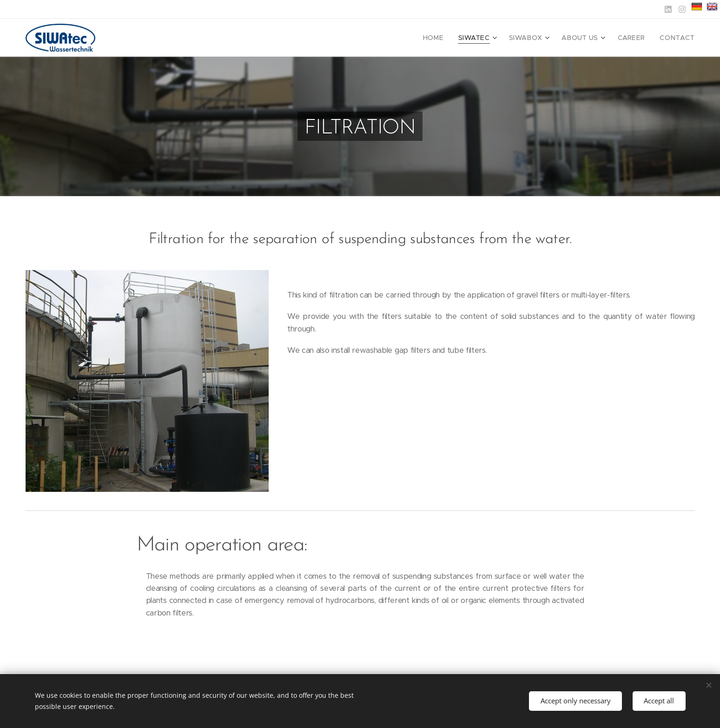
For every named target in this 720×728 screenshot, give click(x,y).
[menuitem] (451, 38)
